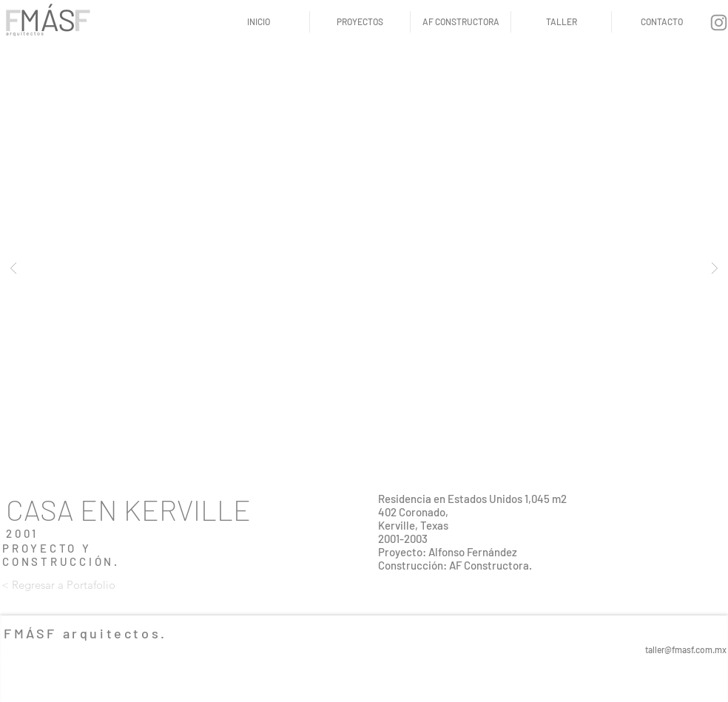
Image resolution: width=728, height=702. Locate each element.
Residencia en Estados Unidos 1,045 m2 (472, 499)
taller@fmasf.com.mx (686, 649)
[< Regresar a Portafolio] (58, 584)
